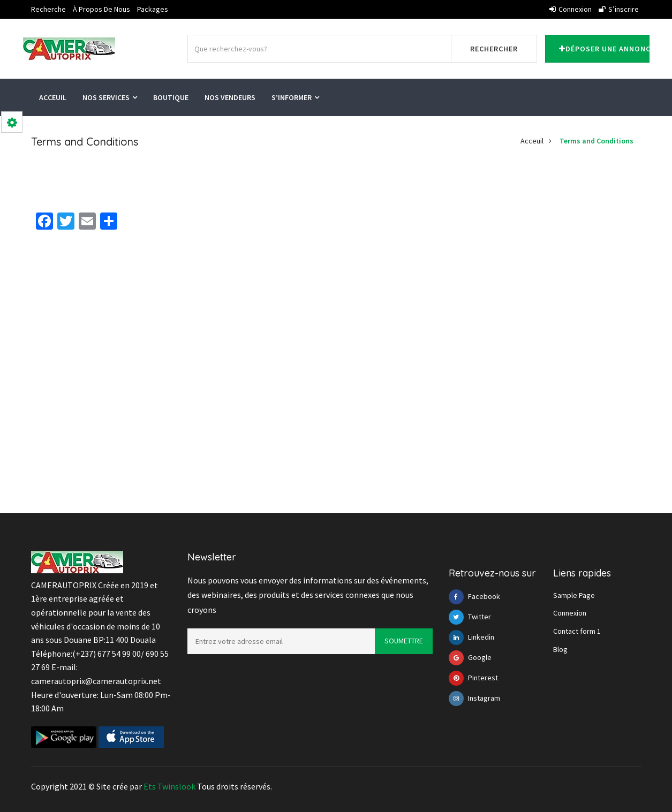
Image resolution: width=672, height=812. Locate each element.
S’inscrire (619, 9)
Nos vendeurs (230, 97)
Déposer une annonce (604, 49)
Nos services (110, 97)
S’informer (295, 97)
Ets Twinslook (169, 786)
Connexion (571, 9)
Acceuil (53, 97)
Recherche (48, 9)
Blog (560, 649)
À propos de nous (101, 9)
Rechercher (494, 49)
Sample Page (574, 595)
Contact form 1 (577, 631)
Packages (153, 9)
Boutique (171, 97)
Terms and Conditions (597, 141)
